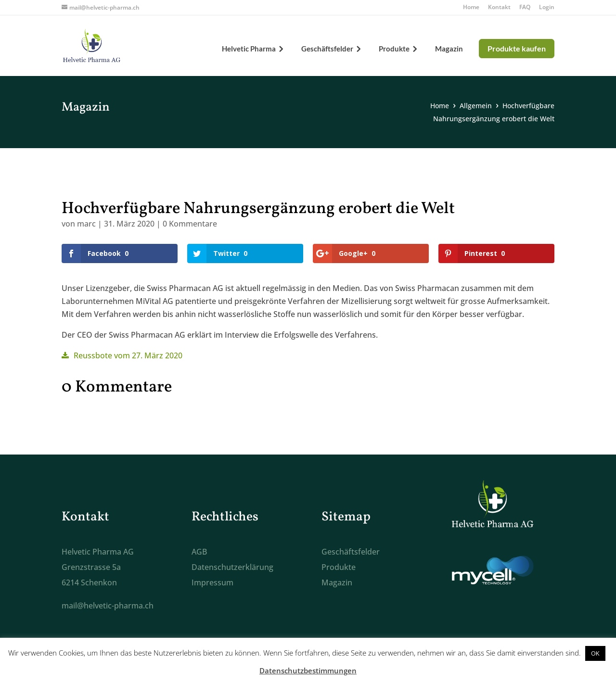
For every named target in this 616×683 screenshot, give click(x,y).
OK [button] (595, 653)
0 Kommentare (190, 224)
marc (86, 224)
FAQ (525, 8)
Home (471, 8)
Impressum (212, 582)
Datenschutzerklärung (232, 567)
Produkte (394, 49)
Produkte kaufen (517, 48)
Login (547, 8)
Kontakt (499, 8)
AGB (199, 552)
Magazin (449, 49)
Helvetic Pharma (249, 49)
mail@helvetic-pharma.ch (108, 606)
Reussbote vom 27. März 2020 (128, 355)
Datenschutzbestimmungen (308, 670)
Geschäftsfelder (327, 49)
